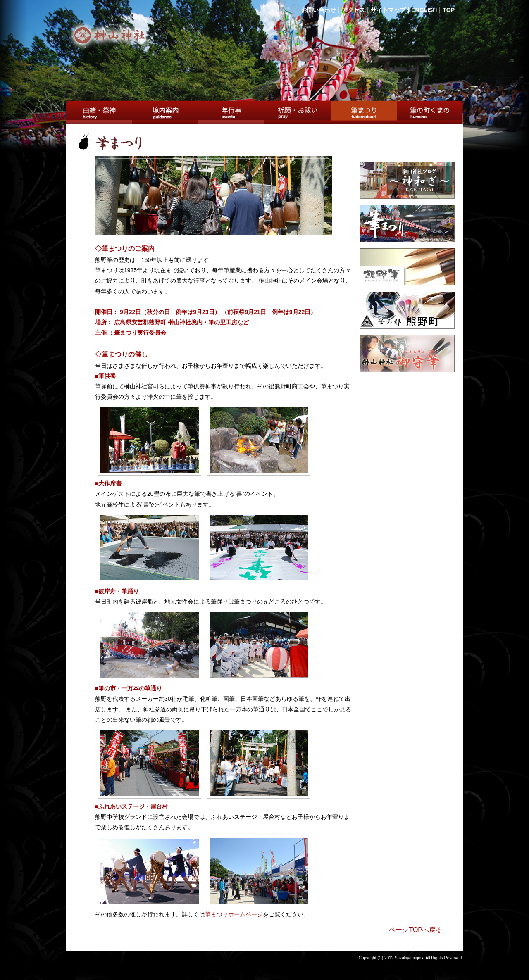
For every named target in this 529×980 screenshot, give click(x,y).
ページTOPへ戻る (416, 930)
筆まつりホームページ (234, 914)
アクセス (353, 10)
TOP (449, 10)
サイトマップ (388, 10)
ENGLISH (424, 10)
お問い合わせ (319, 10)
